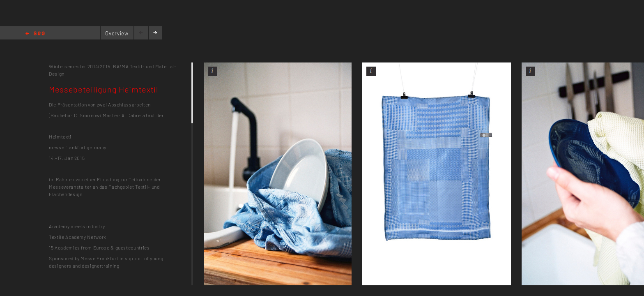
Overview (117, 33)
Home (35, 34)
